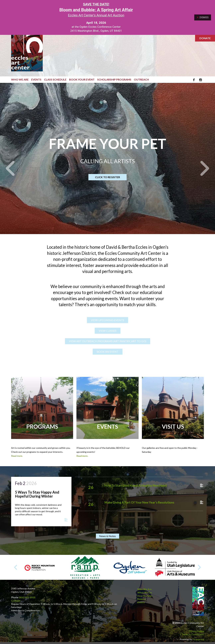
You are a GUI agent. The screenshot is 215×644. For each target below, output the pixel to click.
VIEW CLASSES (108, 331)
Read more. (17, 456)
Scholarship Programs (114, 79)
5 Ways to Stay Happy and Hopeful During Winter (37, 494)
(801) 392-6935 (27, 597)
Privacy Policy (196, 631)
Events (36, 79)
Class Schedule (55, 79)
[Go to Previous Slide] (16, 567)
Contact (16, 601)
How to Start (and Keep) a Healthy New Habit (136, 485)
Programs (42, 426)
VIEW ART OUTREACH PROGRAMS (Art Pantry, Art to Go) (108, 341)
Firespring (198, 639)
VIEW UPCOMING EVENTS (107, 320)
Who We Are (20, 79)
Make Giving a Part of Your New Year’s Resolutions (139, 502)
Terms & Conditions (193, 634)
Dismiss (203, 17)
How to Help (145, 596)
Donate (205, 38)
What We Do (145, 593)
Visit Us (173, 426)
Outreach (141, 79)
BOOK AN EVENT (108, 352)
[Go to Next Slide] (199, 567)
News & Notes (107, 536)
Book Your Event (82, 79)
